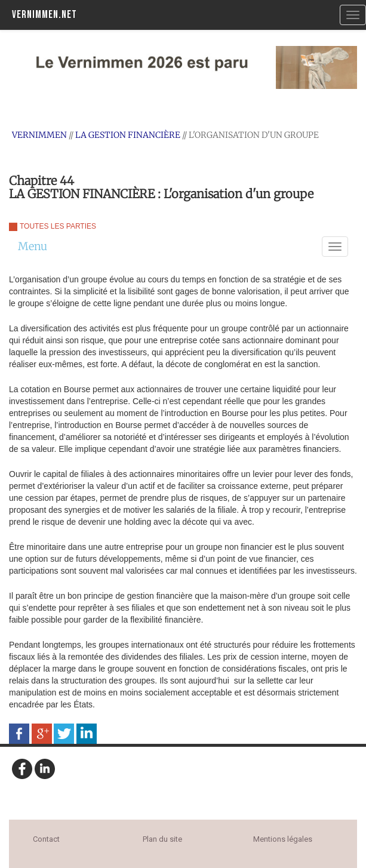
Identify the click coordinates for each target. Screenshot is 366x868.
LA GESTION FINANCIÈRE (128, 135)
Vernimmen (39, 135)
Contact (46, 839)
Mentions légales (283, 839)
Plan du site (162, 839)
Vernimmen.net (44, 15)
